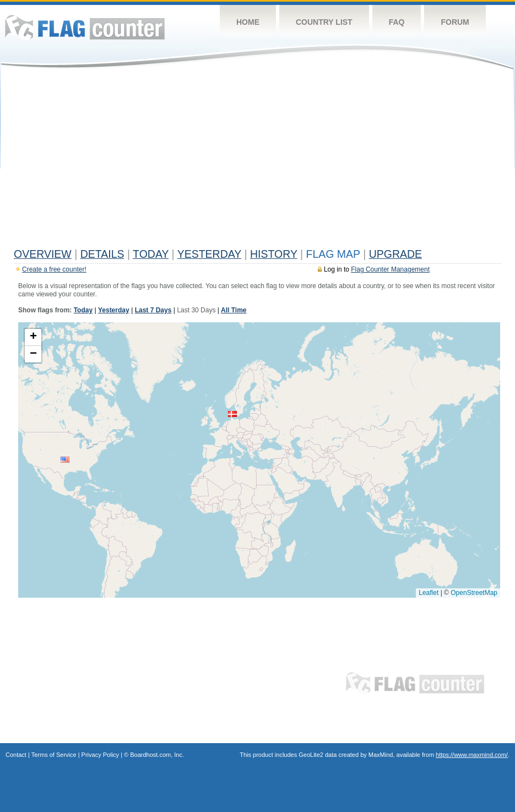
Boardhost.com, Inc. (157, 755)
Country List (324, 22)
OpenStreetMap (474, 593)
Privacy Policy (100, 755)
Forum (455, 22)
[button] (65, 460)
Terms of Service (54, 755)
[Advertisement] (257, 161)
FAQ (397, 22)
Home (248, 22)
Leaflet (429, 593)
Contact (16, 755)
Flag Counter (85, 27)
